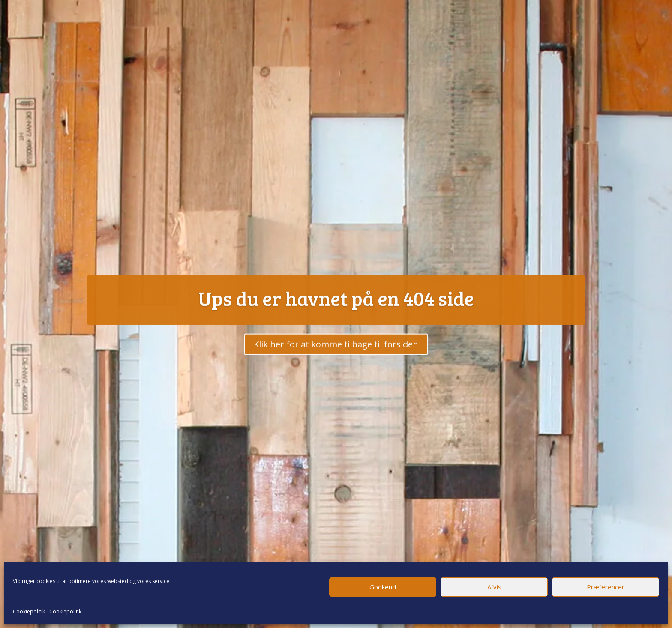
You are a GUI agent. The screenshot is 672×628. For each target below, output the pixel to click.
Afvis (494, 587)
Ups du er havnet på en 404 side (336, 308)
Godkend (383, 587)
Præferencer (606, 587)
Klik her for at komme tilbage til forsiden (336, 354)
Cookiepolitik (29, 612)
